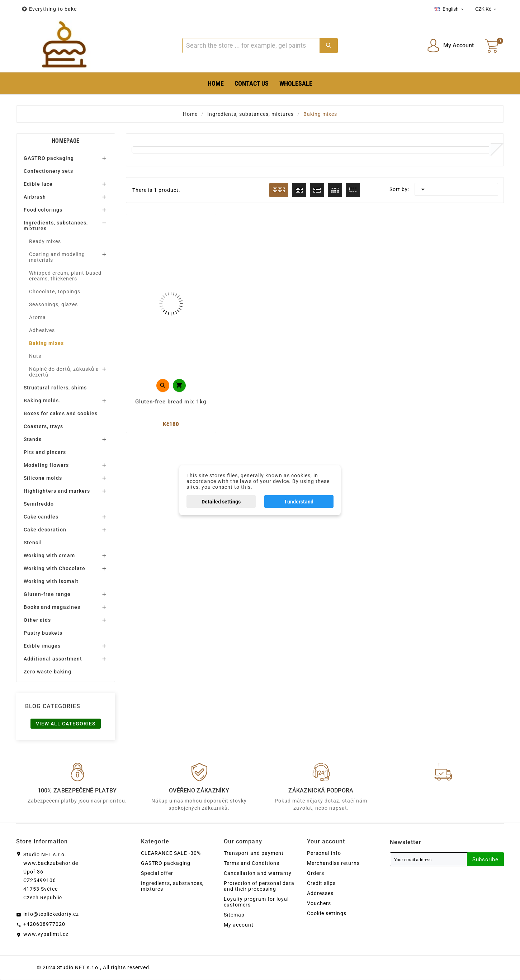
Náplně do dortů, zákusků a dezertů (64, 372)
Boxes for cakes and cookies (61, 413)
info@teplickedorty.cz (51, 914)
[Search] (251, 46)
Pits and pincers (45, 452)
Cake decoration (45, 530)
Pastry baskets (43, 633)
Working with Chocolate (55, 568)
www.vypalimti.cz (46, 934)
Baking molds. (42, 401)
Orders (316, 874)
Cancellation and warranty (258, 874)
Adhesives (42, 330)
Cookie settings (327, 914)
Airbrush (35, 197)
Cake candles (41, 517)
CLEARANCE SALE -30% (171, 853)
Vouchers (319, 904)
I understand (299, 501)
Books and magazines (52, 607)
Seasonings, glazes (53, 304)
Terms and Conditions (252, 863)
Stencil (33, 543)
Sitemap (234, 915)
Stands (33, 439)
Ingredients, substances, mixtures (56, 226)
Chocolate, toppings (55, 292)
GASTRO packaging (49, 158)
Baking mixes (46, 343)
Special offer (157, 874)
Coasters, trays (43, 426)
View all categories (66, 724)
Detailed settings (221, 501)
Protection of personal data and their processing (259, 886)
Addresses (320, 894)
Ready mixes (45, 241)
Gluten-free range (47, 594)
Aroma (37, 317)
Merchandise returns (333, 863)
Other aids (37, 620)
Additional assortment (53, 659)
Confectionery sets (48, 171)
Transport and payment (254, 853)
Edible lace (38, 184)
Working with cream (49, 555)
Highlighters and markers (57, 491)
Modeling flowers (46, 465)
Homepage (65, 141)
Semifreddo (39, 504)
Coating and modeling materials (57, 257)
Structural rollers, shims (55, 388)
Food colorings (43, 210)
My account (239, 925)
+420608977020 (44, 924)
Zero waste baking (48, 672)
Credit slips (321, 884)
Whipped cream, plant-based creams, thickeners (65, 276)
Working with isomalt (51, 581)
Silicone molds (43, 478)
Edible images (42, 646)
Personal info (324, 853)
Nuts (35, 356)
